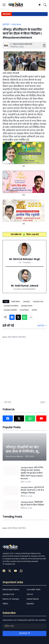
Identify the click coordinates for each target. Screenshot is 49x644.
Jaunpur (26, 301)
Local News (24, 310)
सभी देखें (41, 326)
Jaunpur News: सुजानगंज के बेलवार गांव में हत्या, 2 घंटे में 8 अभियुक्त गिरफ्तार (32, 490)
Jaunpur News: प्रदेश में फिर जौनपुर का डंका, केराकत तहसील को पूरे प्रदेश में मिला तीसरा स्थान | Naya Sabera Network (32, 473)
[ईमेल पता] (24, 626)
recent (34, 310)
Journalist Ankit (34, 589)
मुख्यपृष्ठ (6, 24)
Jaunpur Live (38, 301)
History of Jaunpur (11, 599)
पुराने (43, 402)
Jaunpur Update (10, 310)
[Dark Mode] (40, 5)
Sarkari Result (33, 599)
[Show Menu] (4, 5)
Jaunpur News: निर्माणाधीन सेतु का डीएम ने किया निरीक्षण (32, 503)
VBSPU (5, 604)
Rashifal (30, 604)
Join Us (30, 594)
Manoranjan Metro (11, 589)
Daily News (16, 24)
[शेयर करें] (43, 45)
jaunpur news (27, 306)
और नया (8, 402)
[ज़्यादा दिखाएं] (31, 317)
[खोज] (45, 5)
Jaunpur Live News (11, 306)
